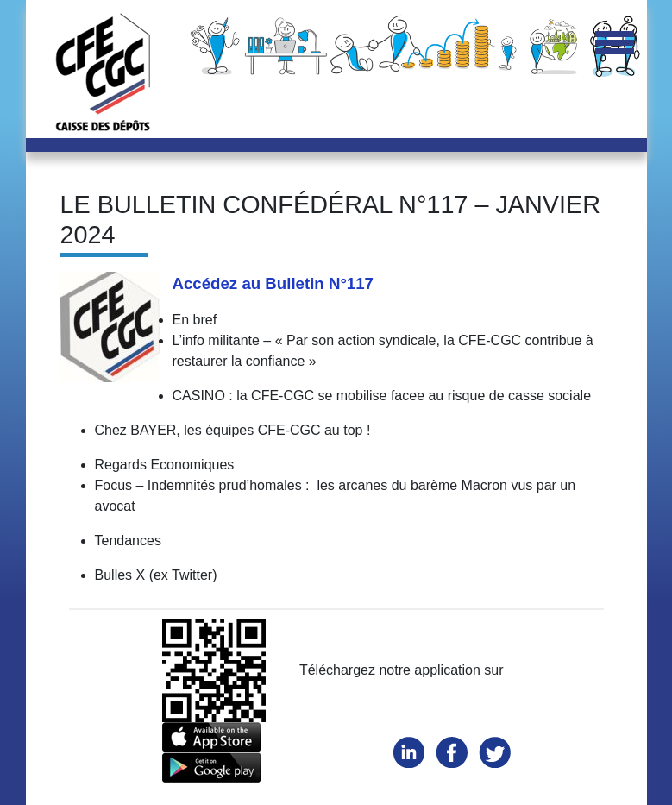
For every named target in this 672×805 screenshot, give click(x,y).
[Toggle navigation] (615, 44)
